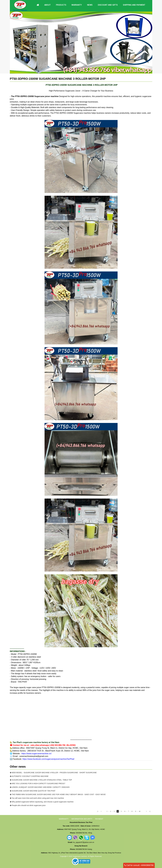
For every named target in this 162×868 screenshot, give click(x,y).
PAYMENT (99, 819)
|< (98, 811)
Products (61, 5)
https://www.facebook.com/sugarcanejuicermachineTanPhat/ (48, 759)
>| (150, 811)
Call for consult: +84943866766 (139, 865)
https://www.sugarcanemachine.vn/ (36, 754)
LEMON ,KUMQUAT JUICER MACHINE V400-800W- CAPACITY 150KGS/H (40, 787)
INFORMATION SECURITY (82, 819)
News (90, 5)
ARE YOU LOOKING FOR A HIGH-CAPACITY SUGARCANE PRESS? (38, 784)
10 (140, 811)
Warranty (77, 5)
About (47, 5)
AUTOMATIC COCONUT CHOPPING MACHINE (29, 776)
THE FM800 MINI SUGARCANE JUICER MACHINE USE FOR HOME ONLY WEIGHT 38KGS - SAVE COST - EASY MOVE (58, 794)
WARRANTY (64, 819)
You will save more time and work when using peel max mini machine (37, 798)
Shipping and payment (134, 5)
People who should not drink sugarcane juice (28, 805)
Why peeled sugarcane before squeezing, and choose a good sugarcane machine (42, 802)
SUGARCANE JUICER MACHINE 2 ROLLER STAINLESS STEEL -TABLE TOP (41, 780)
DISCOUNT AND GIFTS (108, 5)
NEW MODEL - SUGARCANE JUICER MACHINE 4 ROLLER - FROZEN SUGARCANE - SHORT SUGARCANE (53, 773)
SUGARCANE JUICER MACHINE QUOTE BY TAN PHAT (33, 791)
